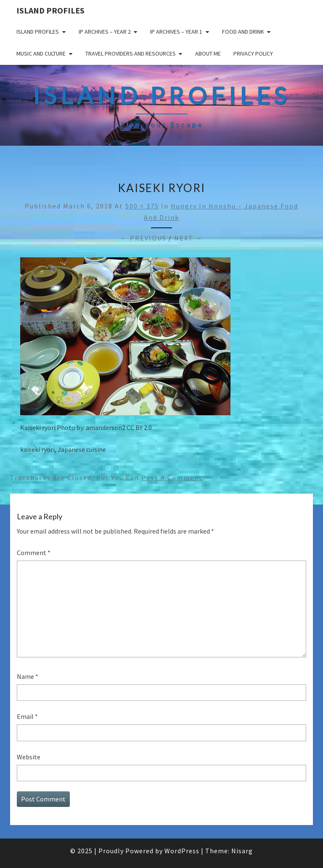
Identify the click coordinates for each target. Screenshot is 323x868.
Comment (34, 553)
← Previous (143, 238)
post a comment (172, 478)
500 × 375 (142, 206)
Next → (189, 238)
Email (27, 716)
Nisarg (242, 851)
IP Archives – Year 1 (176, 32)
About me (208, 53)
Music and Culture (41, 53)
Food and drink (243, 32)
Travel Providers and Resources (131, 53)
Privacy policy (253, 53)
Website (29, 757)
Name (28, 676)
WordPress (182, 851)
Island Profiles (50, 10)
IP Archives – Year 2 (105, 32)
